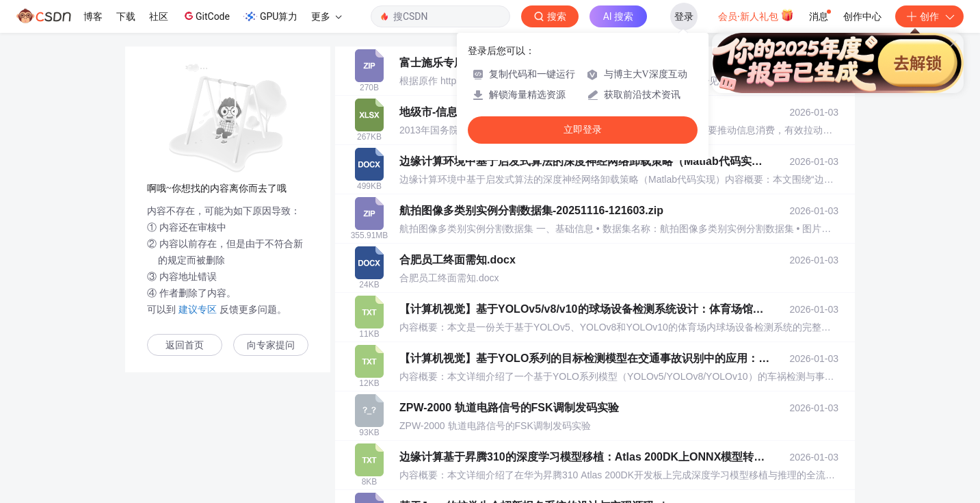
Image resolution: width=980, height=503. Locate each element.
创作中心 (862, 16)
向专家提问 (271, 345)
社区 (159, 16)
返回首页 (185, 345)
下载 (126, 16)
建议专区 (198, 309)
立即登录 (583, 130)
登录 (684, 16)
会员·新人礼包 (756, 15)
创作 (929, 16)
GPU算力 (270, 16)
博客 (93, 16)
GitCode (206, 16)
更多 (326, 16)
